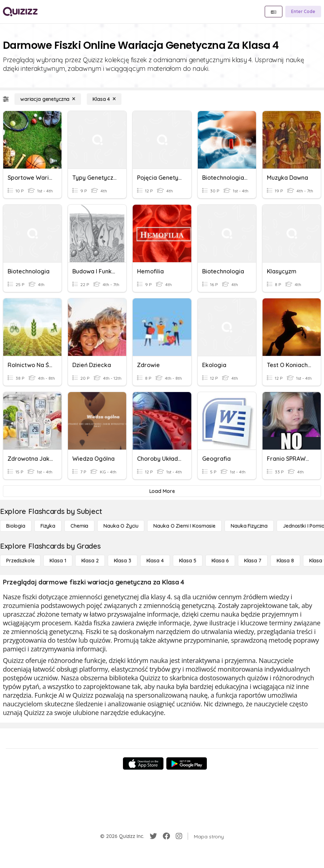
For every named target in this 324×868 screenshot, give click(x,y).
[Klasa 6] (220, 561)
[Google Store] (187, 763)
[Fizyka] (48, 526)
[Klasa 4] (104, 99)
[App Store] (143, 763)
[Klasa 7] (253, 561)
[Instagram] (179, 836)
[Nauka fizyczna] (249, 526)
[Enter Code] (303, 12)
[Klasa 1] (58, 561)
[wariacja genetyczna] (48, 99)
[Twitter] (153, 836)
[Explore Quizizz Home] (20, 12)
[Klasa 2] (90, 561)
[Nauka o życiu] (121, 526)
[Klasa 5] (188, 561)
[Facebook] (166, 836)
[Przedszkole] (20, 561)
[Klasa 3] (123, 561)
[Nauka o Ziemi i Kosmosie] (184, 526)
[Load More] (162, 491)
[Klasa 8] (285, 561)
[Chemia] (79, 526)
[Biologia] (16, 526)
